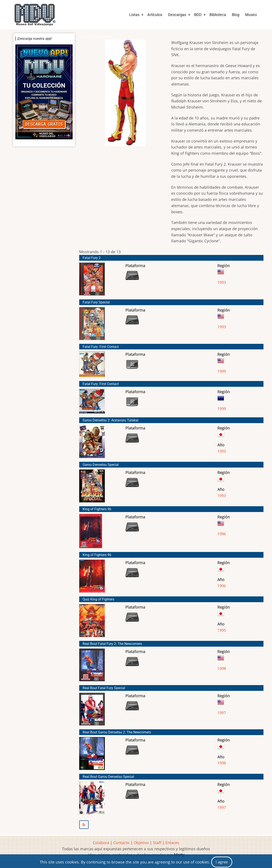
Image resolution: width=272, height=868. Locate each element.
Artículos (155, 15)
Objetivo (141, 843)
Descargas (177, 15)
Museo (251, 15)
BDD (198, 15)
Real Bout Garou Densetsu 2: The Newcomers (117, 732)
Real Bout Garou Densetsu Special (108, 777)
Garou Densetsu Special (101, 465)
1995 (222, 630)
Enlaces (172, 843)
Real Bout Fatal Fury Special (104, 688)
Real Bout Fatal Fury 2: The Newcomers (112, 644)
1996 (222, 534)
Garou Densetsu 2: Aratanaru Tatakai (110, 420)
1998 (222, 668)
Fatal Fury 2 (92, 258)
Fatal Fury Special (96, 302)
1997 (222, 713)
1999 (222, 371)
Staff (157, 843)
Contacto (121, 843)
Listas (134, 15)
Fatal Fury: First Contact (101, 347)
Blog (236, 15)
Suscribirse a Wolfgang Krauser (171, 825)
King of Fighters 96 (97, 509)
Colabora (101, 843)
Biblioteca (218, 15)
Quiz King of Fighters (98, 599)
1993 (222, 282)
